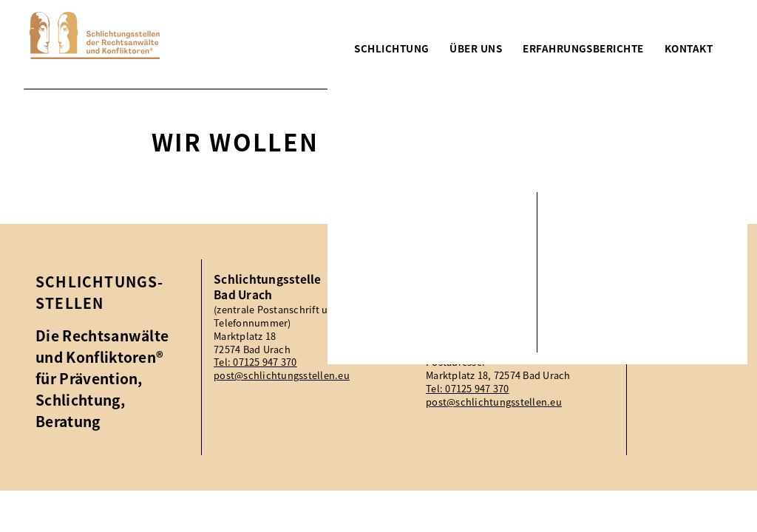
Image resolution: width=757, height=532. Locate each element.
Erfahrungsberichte (583, 48)
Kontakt (689, 48)
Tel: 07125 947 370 (255, 362)
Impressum (683, 300)
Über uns (476, 48)
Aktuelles (677, 280)
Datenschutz (686, 320)
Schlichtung (391, 48)
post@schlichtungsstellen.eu (282, 375)
